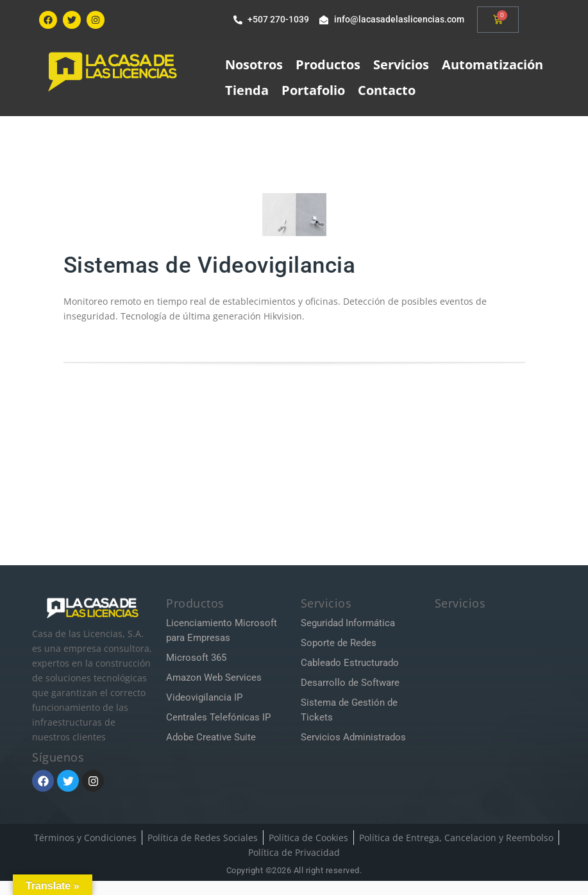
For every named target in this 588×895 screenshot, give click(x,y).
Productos (328, 64)
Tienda (247, 90)
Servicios (401, 64)
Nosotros (254, 64)
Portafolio (313, 90)
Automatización (492, 64)
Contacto (387, 90)
